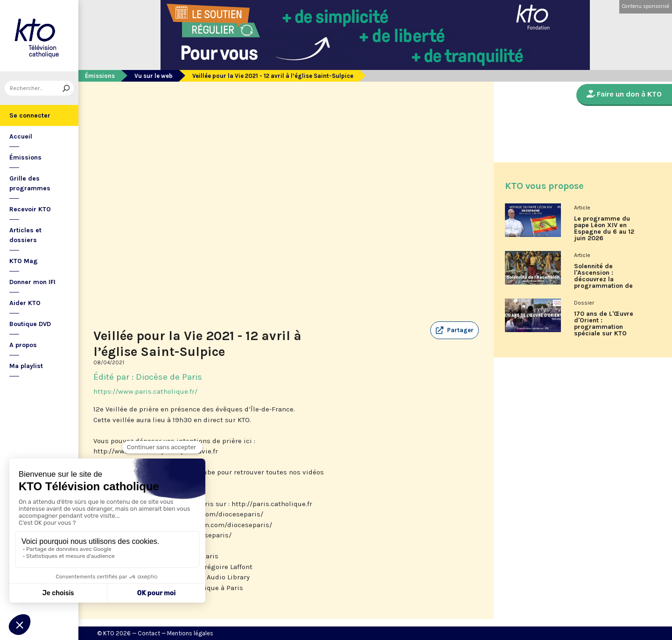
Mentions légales (190, 633)
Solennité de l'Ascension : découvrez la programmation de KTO (603, 279)
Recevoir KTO (30, 209)
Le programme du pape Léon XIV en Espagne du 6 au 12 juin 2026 (604, 229)
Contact (149, 633)
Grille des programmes (30, 183)
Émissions (25, 157)
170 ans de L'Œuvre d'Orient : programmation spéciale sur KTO (604, 324)
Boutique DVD (30, 324)
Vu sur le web (154, 76)
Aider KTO (25, 303)
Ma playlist (26, 366)
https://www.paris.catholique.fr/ (145, 391)
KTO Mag (24, 261)
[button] (455, 330)
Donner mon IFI (32, 282)
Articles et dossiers (25, 235)
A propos (23, 345)
